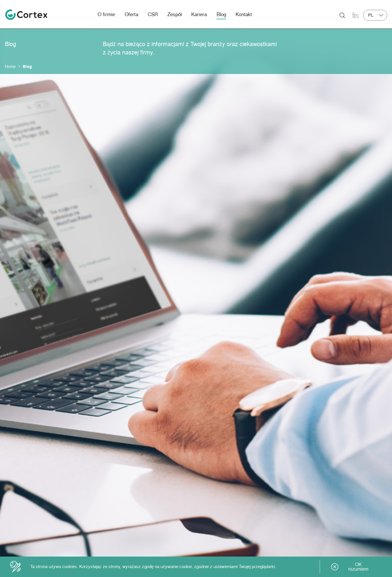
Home (10, 66)
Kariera (199, 14)
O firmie (106, 14)
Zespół (175, 14)
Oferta (131, 14)
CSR (153, 14)
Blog (221, 14)
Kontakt (244, 14)
